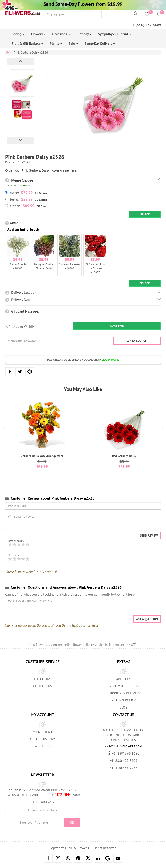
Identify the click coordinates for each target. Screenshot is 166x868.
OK (72, 823)
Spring (18, 34)
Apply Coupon (137, 341)
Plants (56, 43)
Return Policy (124, 700)
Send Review (149, 535)
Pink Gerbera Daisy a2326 (31, 53)
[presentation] (6, 429)
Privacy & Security (124, 686)
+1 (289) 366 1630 (124, 753)
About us (124, 679)
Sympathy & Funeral (114, 34)
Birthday (84, 34)
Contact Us (43, 686)
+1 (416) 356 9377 (124, 768)
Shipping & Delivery (124, 693)
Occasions (61, 34)
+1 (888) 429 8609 (146, 25)
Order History (43, 739)
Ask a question (147, 619)
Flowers (38, 34)
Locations (43, 679)
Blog (124, 707)
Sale (73, 43)
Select (145, 214)
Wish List (42, 746)
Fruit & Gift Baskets (27, 43)
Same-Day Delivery (100, 43)
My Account (42, 732)
